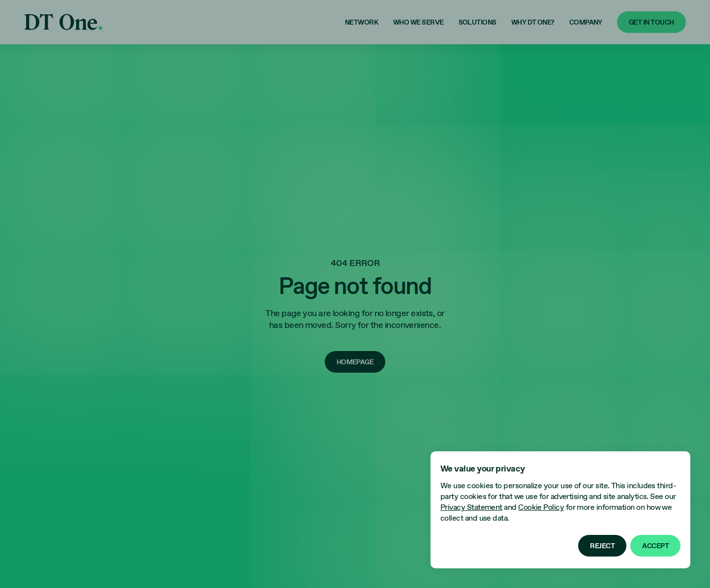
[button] (602, 546)
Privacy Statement (471, 508)
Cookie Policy (541, 508)
